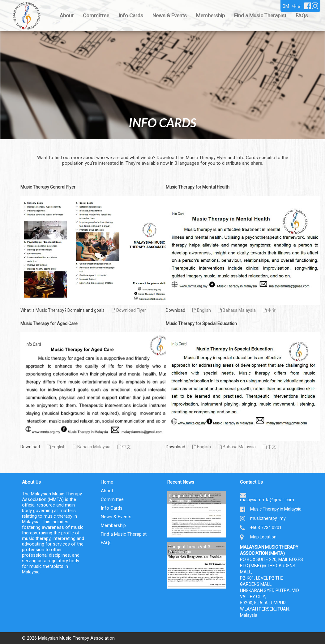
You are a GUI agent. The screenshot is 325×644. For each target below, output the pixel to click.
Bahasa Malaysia (237, 310)
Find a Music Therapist (260, 15)
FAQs (302, 15)
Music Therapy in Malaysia (276, 509)
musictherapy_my (268, 518)
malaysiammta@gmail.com (267, 500)
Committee (96, 15)
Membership (210, 15)
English (202, 310)
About (67, 15)
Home (107, 482)
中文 (269, 310)
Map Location (263, 537)
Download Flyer (129, 310)
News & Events (170, 15)
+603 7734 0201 (266, 528)
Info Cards (131, 15)
